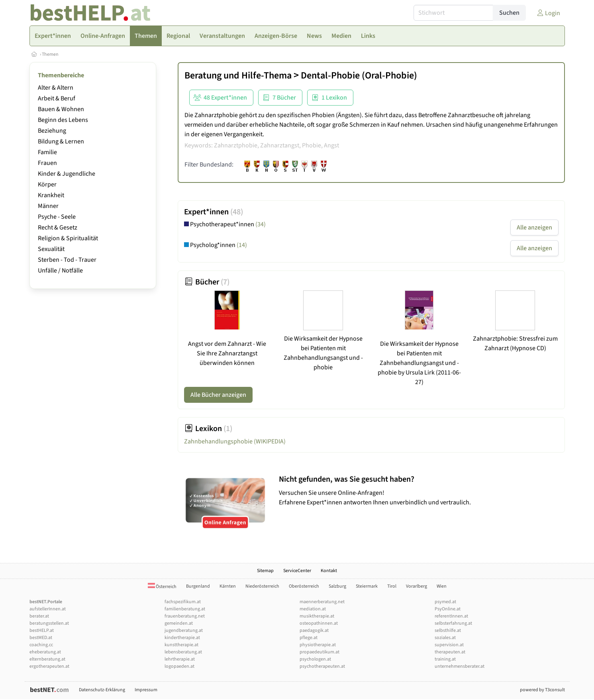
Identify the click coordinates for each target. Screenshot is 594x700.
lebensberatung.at (183, 652)
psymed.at (445, 602)
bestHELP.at (42, 630)
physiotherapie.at (318, 645)
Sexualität (51, 249)
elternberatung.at (47, 659)
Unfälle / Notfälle (60, 271)
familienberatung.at (185, 609)
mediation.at (313, 609)
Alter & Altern (56, 88)
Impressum (146, 690)
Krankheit (51, 195)
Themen (50, 54)
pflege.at (309, 638)
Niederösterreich (262, 586)
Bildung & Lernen (61, 141)
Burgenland (198, 586)
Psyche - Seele (57, 217)
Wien (442, 586)
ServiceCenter (297, 571)
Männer (48, 206)
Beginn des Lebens (63, 120)
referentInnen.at (451, 616)
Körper (47, 184)
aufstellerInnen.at (48, 609)
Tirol (392, 586)
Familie (47, 152)
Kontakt (329, 571)
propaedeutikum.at (320, 652)
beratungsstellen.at (49, 623)
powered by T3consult (542, 690)
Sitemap (265, 571)
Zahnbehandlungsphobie (235, 441)
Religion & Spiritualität (68, 238)
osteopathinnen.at (319, 623)
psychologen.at (315, 659)
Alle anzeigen (534, 227)
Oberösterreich (304, 586)
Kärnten (228, 586)
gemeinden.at (179, 623)
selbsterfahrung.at (453, 623)
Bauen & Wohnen (61, 109)
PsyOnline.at (448, 609)
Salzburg (337, 586)
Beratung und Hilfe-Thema (238, 75)
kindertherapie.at (182, 638)
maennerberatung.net (322, 602)
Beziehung (52, 131)
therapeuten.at (450, 652)
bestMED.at (41, 638)
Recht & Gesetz (58, 227)
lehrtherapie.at (180, 659)
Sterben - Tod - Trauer (67, 260)
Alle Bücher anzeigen (218, 395)
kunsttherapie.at (181, 645)
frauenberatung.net (185, 616)
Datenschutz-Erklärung (102, 690)
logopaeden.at (179, 666)
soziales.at (445, 638)
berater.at (39, 616)
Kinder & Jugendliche (67, 174)
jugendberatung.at (184, 630)
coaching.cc (41, 645)
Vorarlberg (417, 586)
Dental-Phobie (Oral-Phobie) (359, 75)
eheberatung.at (45, 652)
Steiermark (367, 586)
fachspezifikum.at (183, 602)
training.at (445, 659)
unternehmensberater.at (460, 666)
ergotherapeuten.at (49, 666)
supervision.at (449, 645)
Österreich (162, 587)
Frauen (47, 163)
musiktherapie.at (317, 616)
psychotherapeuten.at (322, 666)
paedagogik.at (314, 630)
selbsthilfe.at (448, 630)
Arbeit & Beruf (57, 98)
